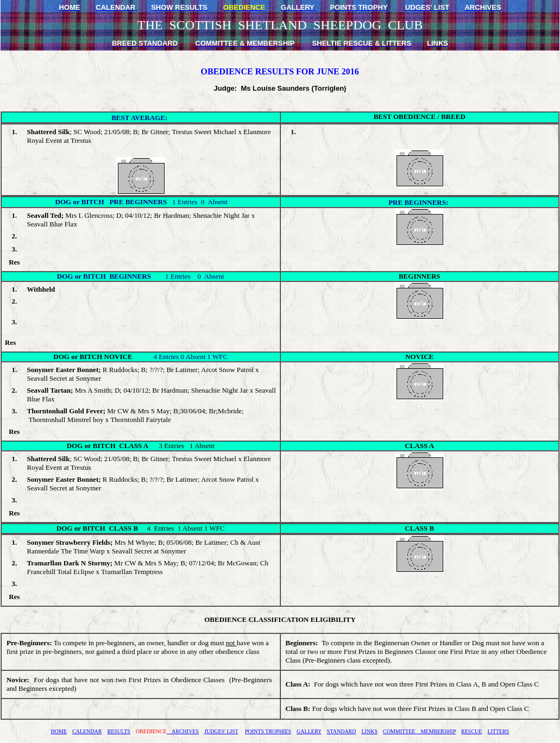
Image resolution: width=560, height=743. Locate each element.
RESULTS (118, 731)
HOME (59, 731)
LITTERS (498, 731)
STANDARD (342, 731)
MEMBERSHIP (435, 731)
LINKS (370, 731)
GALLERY (309, 731)
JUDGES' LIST (221, 731)
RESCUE (471, 731)
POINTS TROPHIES (268, 731)
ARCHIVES (183, 731)
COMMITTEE (399, 731)
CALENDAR (87, 731)
